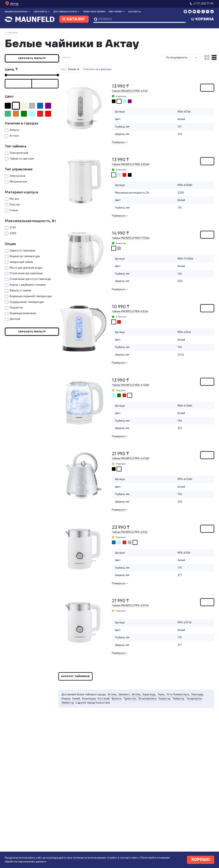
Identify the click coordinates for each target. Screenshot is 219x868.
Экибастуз (68, 710)
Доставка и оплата (65, 12)
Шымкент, (126, 702)
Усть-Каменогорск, (181, 702)
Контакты (135, 12)
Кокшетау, (167, 706)
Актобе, (138, 702)
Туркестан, (132, 706)
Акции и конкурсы (16, 12)
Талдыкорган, (198, 706)
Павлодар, (201, 702)
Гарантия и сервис (94, 12)
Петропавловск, (150, 706)
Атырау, (66, 706)
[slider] (6, 75)
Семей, (77, 706)
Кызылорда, (90, 706)
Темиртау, (181, 706)
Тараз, (164, 702)
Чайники (13, 33)
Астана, (114, 702)
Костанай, (105, 706)
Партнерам (115, 12)
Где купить (40, 12)
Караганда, (151, 702)
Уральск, (118, 706)
